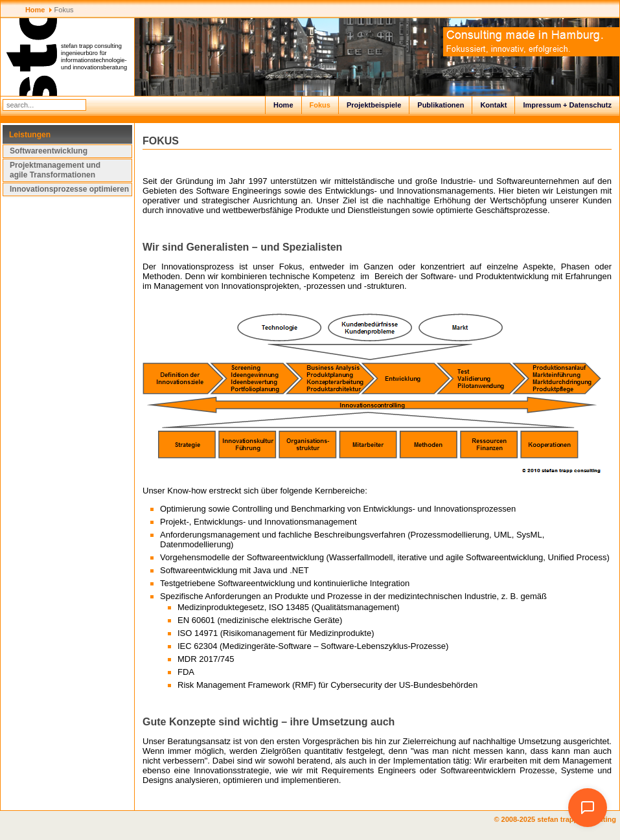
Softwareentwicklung (49, 151)
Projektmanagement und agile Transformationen (55, 170)
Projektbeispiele (374, 105)
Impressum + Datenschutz (567, 105)
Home (283, 105)
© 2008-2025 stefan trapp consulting (557, 819)
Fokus (320, 105)
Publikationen (441, 105)
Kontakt (493, 105)
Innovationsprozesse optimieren (69, 189)
